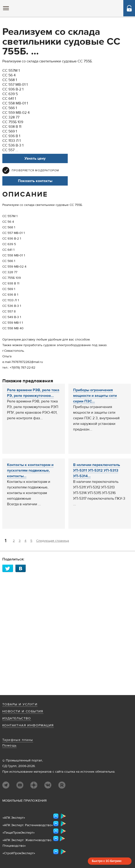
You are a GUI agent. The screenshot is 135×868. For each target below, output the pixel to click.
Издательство (17, 718)
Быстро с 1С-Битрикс (107, 861)
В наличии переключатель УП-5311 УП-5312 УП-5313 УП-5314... (97, 470)
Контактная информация (28, 725)
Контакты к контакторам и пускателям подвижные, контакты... (30, 470)
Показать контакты (35, 181)
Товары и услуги (20, 704)
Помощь (9, 746)
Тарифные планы (18, 740)
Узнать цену (35, 158)
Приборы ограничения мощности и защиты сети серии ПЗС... (95, 396)
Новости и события (23, 711)
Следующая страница (53, 541)
